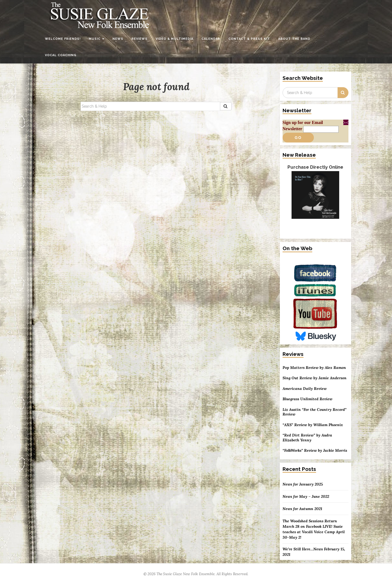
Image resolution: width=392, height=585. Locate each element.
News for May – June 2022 (306, 496)
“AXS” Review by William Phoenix (313, 425)
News (118, 39)
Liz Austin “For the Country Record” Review (315, 412)
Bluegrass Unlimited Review (307, 399)
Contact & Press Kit (249, 39)
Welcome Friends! (63, 39)
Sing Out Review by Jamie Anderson (315, 378)
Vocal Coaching (61, 55)
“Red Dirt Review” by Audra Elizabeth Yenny (307, 438)
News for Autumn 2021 (302, 509)
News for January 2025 (303, 484)
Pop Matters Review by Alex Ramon (314, 368)
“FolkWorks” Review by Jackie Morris (315, 451)
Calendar (211, 39)
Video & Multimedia (174, 39)
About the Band (294, 39)
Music (97, 39)
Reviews (140, 39)
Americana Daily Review (305, 389)
